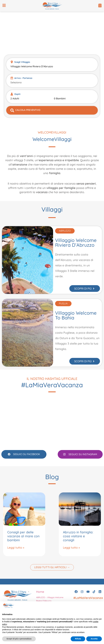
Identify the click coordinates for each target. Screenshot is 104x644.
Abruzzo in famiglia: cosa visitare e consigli (78, 539)
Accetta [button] (94, 639)
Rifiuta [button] (78, 639)
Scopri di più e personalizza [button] (19, 639)
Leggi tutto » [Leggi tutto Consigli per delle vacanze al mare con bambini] (16, 550)
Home (40, 594)
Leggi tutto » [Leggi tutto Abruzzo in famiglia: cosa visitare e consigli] (71, 550)
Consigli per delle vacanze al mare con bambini (23, 539)
